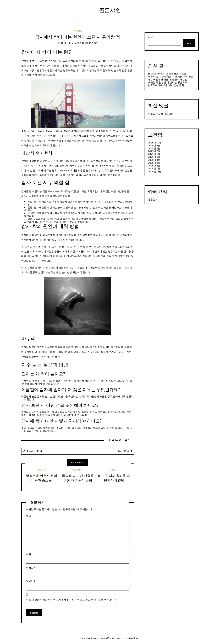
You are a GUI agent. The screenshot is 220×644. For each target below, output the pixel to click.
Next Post (124, 451)
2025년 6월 (154, 154)
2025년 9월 (154, 145)
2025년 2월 (154, 166)
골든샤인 (110, 10)
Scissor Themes (99, 638)
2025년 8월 (154, 148)
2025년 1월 (154, 168)
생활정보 (78, 31)
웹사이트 (31, 581)
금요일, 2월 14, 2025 (87, 43)
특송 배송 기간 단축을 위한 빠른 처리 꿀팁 (171, 76)
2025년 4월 (154, 160)
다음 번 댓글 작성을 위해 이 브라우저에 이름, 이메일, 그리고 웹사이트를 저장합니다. (71, 599)
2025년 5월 (154, 157)
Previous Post (34, 451)
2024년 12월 (155, 171)
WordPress (135, 638)
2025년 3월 (154, 163)
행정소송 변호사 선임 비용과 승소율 (167, 74)
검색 (150, 37)
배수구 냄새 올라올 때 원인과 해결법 (168, 79)
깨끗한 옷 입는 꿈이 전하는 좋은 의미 (168, 82)
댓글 (29, 516)
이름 (29, 554)
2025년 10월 (155, 143)
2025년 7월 (154, 151)
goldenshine (67, 43)
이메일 (31, 568)
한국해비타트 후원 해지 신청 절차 (166, 85)
